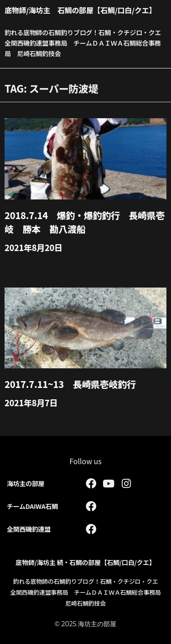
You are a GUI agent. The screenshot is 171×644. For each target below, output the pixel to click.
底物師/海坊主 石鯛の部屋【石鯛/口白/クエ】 (80, 10)
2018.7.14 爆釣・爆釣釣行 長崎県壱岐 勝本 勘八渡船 (85, 222)
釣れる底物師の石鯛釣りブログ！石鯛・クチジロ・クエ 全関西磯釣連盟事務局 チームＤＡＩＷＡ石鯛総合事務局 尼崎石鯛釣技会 (86, 43)
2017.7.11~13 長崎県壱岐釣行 (70, 384)
